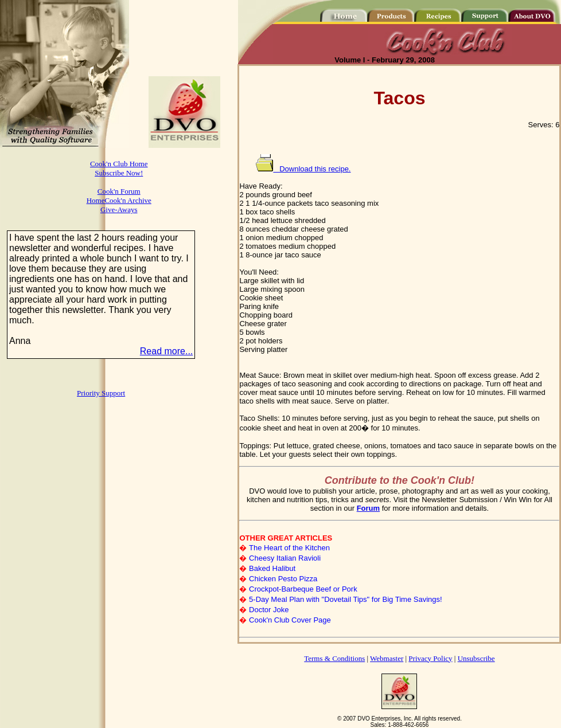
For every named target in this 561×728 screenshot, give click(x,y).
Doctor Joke (269, 610)
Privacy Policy (430, 658)
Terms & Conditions (334, 658)
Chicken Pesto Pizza (283, 579)
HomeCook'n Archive (119, 200)
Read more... (166, 351)
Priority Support (101, 393)
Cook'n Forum (119, 191)
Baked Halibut (272, 568)
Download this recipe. (303, 169)
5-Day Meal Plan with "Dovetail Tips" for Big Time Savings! (346, 599)
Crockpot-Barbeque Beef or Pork (303, 589)
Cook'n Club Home (119, 164)
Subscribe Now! (119, 173)
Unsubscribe (476, 658)
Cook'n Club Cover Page (290, 620)
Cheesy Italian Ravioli (285, 558)
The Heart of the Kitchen (289, 548)
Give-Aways (119, 210)
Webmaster (387, 658)
